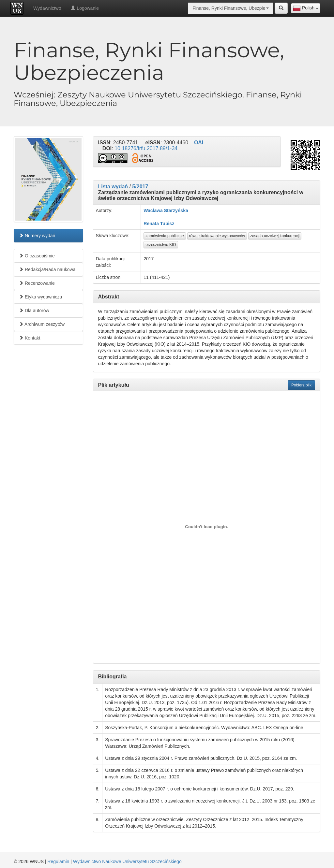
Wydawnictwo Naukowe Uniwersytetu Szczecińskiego (127, 861)
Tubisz (167, 224)
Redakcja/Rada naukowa (47, 269)
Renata (151, 224)
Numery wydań (37, 236)
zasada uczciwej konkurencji (275, 236)
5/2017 (140, 187)
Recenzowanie (37, 283)
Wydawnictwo (47, 8)
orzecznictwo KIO (161, 245)
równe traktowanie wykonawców (217, 236)
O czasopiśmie (37, 256)
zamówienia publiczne (165, 236)
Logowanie (85, 8)
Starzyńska (176, 210)
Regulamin (58, 861)
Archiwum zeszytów (42, 324)
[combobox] (306, 8)
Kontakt (30, 338)
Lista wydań (113, 187)
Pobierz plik (301, 385)
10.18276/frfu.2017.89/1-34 (146, 148)
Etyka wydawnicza (40, 297)
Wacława (153, 210)
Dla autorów (34, 311)
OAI (199, 143)
